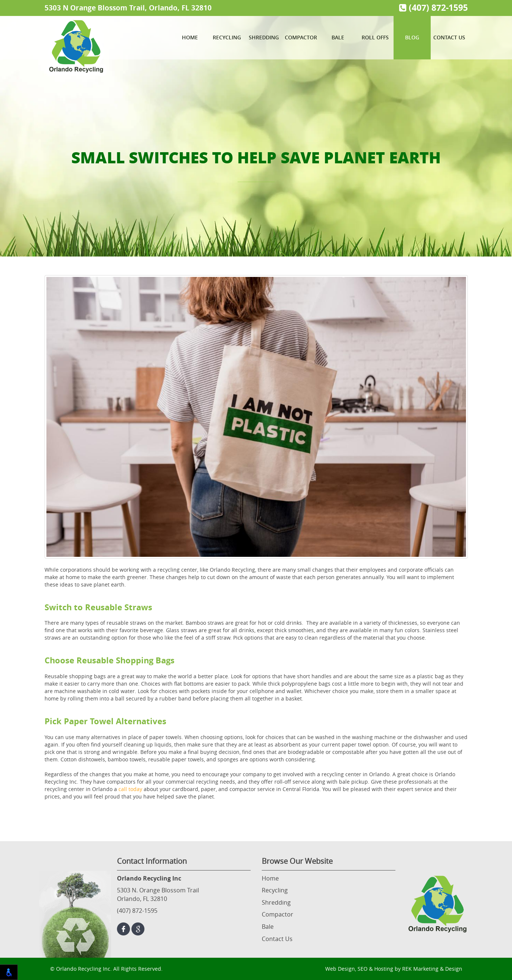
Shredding (264, 37)
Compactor (301, 37)
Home (190, 37)
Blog (412, 37)
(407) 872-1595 (433, 8)
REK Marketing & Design (432, 969)
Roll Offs (375, 37)
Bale (338, 37)
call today (130, 789)
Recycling (227, 37)
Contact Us (449, 37)
